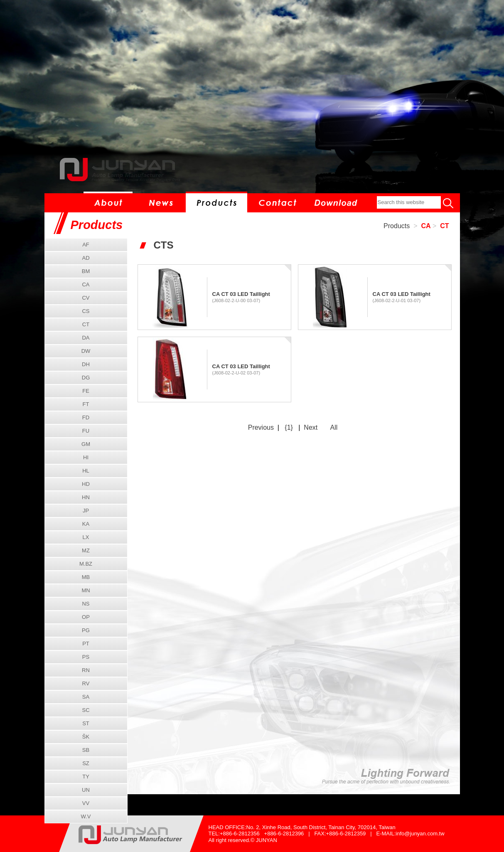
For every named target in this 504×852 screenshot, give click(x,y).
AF (86, 245)
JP (86, 511)
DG (86, 378)
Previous (261, 427)
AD (86, 258)
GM (86, 444)
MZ (86, 550)
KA (86, 524)
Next (311, 427)
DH (86, 364)
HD (86, 484)
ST (86, 723)
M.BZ (86, 564)
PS (86, 657)
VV (86, 803)
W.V (86, 816)
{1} (289, 427)
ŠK (86, 737)
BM (86, 271)
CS (86, 311)
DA (86, 338)
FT (86, 404)
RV (86, 683)
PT (86, 644)
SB (86, 750)
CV (86, 298)
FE (86, 391)
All (334, 427)
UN (86, 790)
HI (86, 457)
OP (86, 617)
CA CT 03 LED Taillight (241, 294)
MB (86, 577)
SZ (86, 763)
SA (86, 697)
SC (86, 710)
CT (444, 226)
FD (86, 417)
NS (86, 604)
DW (86, 351)
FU (86, 431)
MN (86, 590)
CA (426, 226)
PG (86, 630)
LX (86, 537)
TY (86, 777)
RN (86, 670)
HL (86, 471)
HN (86, 497)
